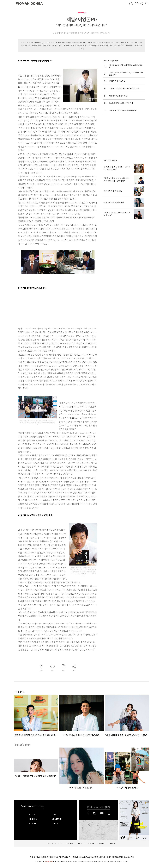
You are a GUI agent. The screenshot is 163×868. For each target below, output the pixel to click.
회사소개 (82, 857)
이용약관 (108, 857)
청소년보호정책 (129, 857)
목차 (130, 838)
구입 (144, 838)
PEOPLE (82, 13)
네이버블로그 (109, 813)
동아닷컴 (76, 857)
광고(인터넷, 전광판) (92, 857)
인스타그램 (95, 813)
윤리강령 (46, 857)
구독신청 (33, 857)
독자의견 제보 (54, 857)
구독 (137, 838)
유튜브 (102, 813)
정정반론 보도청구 (64, 857)
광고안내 (39, 857)
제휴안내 (102, 857)
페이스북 (88, 813)
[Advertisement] (52, 308)
